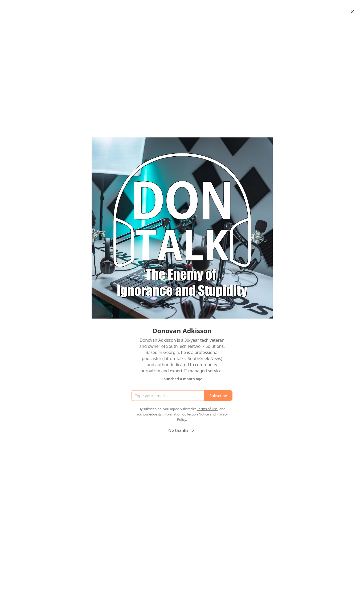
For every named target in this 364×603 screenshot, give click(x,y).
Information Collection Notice (186, 414)
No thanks (182, 430)
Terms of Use (207, 409)
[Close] (352, 12)
